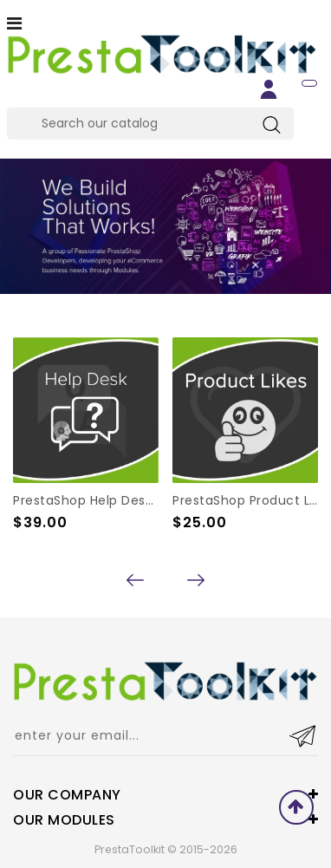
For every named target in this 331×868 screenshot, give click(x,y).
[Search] (150, 123)
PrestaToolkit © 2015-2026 (166, 849)
